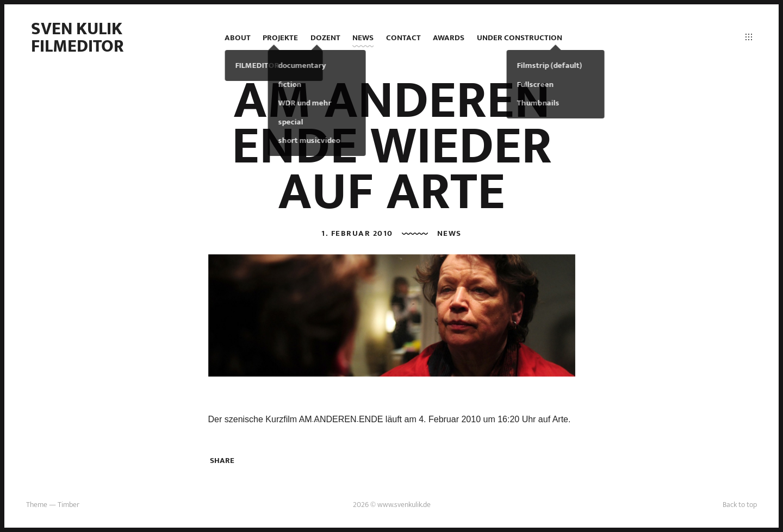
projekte (280, 38)
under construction (520, 38)
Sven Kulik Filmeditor (77, 38)
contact (403, 38)
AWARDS (449, 38)
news (363, 38)
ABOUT (238, 38)
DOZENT (325, 38)
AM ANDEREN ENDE (341, 419)
